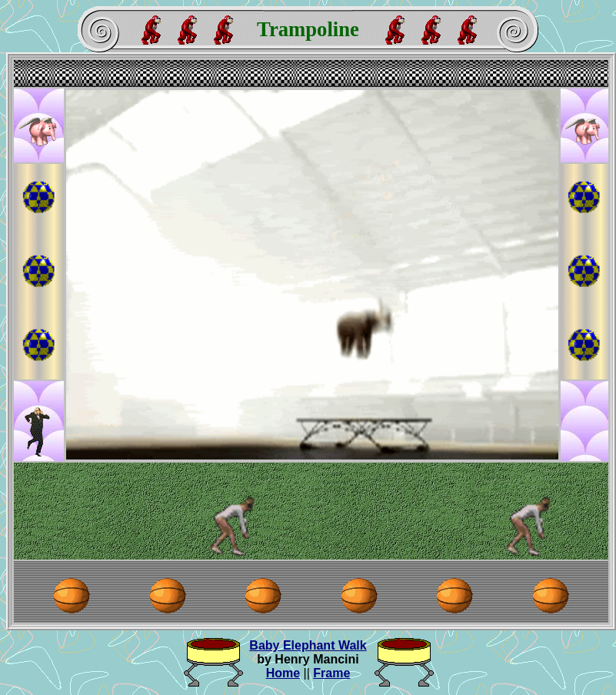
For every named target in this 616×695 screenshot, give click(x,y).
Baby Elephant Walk (308, 645)
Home (283, 673)
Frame (331, 673)
